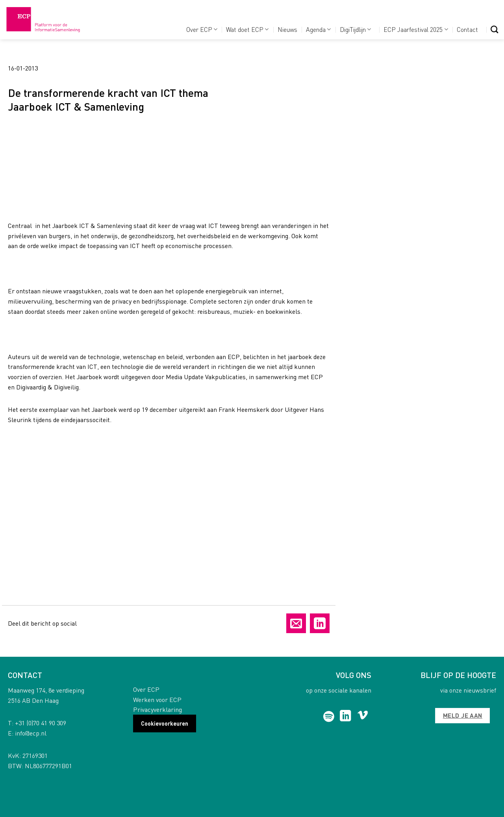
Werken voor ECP (157, 699)
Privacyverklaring (157, 709)
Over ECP (202, 29)
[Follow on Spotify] (329, 717)
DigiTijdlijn (355, 29)
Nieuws (287, 29)
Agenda (318, 29)
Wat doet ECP (247, 29)
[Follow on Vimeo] (363, 717)
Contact (467, 29)
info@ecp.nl (31, 733)
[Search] (494, 29)
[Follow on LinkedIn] (346, 717)
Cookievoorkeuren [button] (165, 723)
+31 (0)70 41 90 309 (41, 723)
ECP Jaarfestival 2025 (416, 29)
